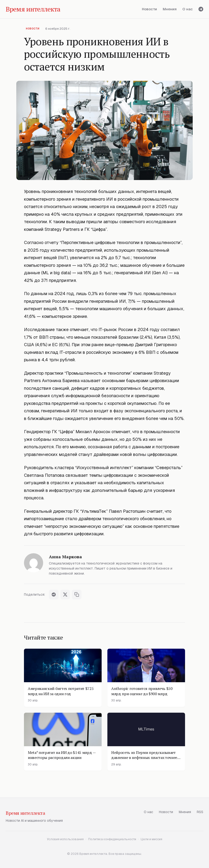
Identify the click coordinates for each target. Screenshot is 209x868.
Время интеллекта (26, 813)
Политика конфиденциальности (112, 839)
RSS (200, 812)
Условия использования (65, 839)
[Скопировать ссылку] (77, 594)
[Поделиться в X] (65, 594)
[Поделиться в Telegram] (54, 594)
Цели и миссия (151, 839)
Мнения (170, 9)
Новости (149, 9)
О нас (188, 9)
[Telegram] (201, 9)
